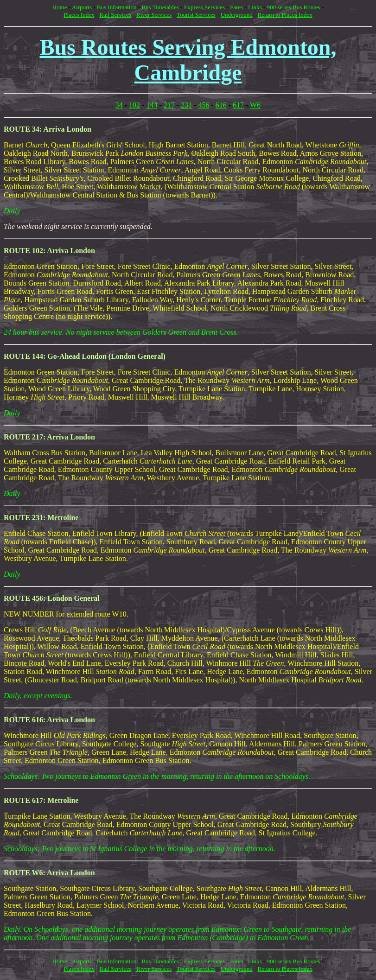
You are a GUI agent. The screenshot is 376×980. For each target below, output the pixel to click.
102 (134, 105)
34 (119, 105)
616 (221, 105)
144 (152, 105)
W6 (255, 105)
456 (204, 105)
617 (238, 105)
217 (169, 105)
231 (186, 105)
